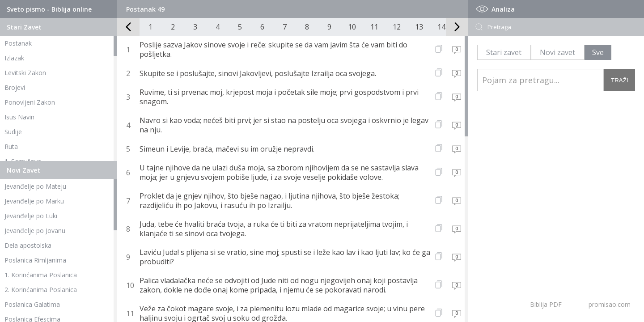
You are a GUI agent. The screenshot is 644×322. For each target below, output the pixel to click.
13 (419, 27)
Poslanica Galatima (32, 304)
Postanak (18, 43)
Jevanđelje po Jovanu (35, 231)
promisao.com (610, 304)
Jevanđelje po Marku (34, 201)
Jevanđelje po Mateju (35, 186)
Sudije (13, 132)
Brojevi (15, 87)
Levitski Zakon (25, 73)
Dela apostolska (28, 245)
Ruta (11, 146)
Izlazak (14, 58)
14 (441, 27)
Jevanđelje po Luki (31, 216)
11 (374, 27)
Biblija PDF (546, 304)
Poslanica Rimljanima (35, 260)
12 (397, 27)
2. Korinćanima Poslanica (41, 290)
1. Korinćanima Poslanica (41, 275)
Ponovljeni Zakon (30, 102)
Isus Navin (19, 117)
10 (352, 27)
